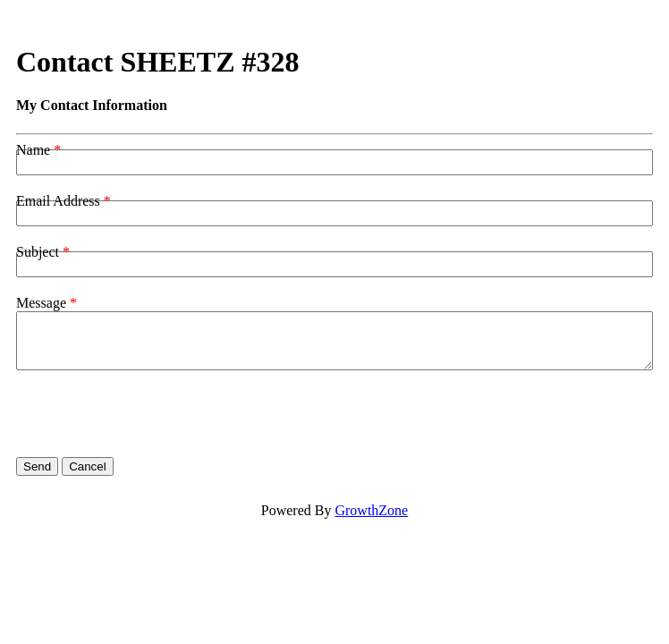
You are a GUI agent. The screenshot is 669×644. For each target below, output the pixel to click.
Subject (38, 252)
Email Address (58, 201)
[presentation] (152, 414)
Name (33, 150)
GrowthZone (371, 510)
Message (41, 303)
